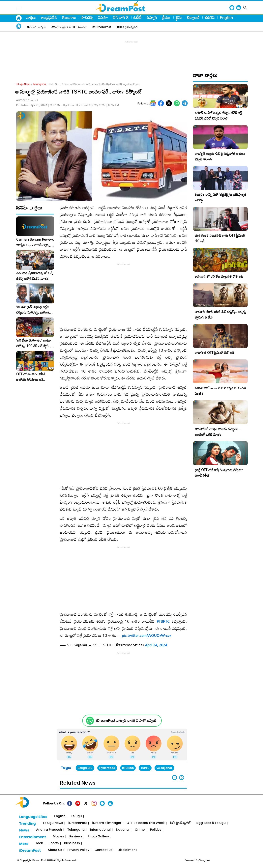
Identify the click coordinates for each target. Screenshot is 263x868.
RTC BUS (128, 768)
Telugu (76, 816)
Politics (156, 830)
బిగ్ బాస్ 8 (121, 17)
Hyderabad (107, 768)
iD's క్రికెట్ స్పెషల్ (180, 823)
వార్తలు (31, 17)
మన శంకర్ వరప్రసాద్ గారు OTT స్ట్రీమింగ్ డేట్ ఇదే (220, 238)
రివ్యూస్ (152, 17)
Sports (54, 843)
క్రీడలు (166, 17)
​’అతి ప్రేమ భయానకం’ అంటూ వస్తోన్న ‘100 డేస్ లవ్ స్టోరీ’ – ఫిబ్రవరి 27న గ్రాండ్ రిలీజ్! (34, 343)
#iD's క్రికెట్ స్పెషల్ (127, 27)
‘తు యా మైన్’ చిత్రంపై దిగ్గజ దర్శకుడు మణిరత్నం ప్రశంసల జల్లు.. (34, 310)
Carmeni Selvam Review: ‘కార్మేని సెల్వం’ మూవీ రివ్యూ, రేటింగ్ (35, 242)
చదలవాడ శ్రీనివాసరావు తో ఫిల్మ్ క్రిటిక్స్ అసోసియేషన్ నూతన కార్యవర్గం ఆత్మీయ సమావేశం (35, 276)
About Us (55, 850)
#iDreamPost (102, 27)
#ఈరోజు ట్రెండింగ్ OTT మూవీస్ (69, 27)
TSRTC (145, 768)
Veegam (205, 860)
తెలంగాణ (69, 17)
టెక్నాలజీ (193, 17)
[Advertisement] (131, 53)
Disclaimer (126, 850)
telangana (40, 84)
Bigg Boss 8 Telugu (211, 823)
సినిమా (103, 17)
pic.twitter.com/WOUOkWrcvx (147, 635)
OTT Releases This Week (146, 823)
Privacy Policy (78, 850)
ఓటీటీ (138, 17)
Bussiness (72, 843)
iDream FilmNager (107, 823)
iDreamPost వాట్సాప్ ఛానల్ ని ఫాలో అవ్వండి (126, 721)
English (226, 17)
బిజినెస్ (210, 17)
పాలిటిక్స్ (87, 17)
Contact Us (104, 850)
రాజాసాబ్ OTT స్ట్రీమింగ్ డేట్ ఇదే (214, 353)
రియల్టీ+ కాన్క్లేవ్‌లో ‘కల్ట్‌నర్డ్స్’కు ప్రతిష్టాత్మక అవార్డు (220, 197)
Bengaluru (85, 768)
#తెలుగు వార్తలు (36, 27)
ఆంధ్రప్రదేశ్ (49, 17)
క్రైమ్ (179, 17)
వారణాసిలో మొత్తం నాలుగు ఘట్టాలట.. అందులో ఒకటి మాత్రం (218, 432)
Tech (39, 843)
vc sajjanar (164, 768)
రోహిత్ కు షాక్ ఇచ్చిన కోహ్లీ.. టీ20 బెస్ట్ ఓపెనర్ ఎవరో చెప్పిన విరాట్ (218, 115)
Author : (27, 100)
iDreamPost (78, 823)
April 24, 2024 (156, 645)
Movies (58, 837)
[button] (182, 778)
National (123, 830)
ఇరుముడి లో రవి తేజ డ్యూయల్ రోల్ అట (219, 276)
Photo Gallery (98, 837)
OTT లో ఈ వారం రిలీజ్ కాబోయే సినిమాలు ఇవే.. (31, 377)
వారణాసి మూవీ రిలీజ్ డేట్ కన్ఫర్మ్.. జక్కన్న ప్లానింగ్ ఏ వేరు (220, 314)
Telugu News (23, 84)
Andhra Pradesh (49, 830)
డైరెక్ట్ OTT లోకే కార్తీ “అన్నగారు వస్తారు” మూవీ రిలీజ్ (219, 473)
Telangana (76, 830)
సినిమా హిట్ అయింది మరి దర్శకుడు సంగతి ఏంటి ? (220, 391)
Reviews (76, 837)
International (100, 830)
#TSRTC (163, 621)
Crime (140, 830)
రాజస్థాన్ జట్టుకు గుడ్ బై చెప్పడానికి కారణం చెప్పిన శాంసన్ (220, 156)
